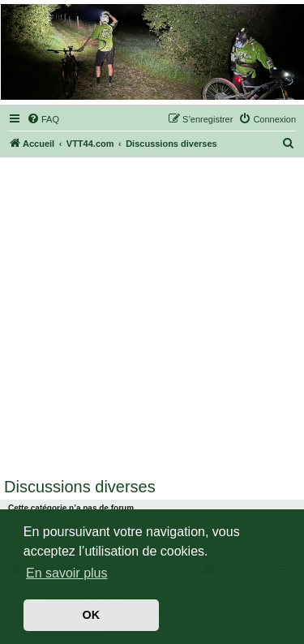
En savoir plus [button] (67, 573)
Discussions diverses (80, 487)
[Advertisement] (152, 318)
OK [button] (92, 615)
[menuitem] (43, 119)
